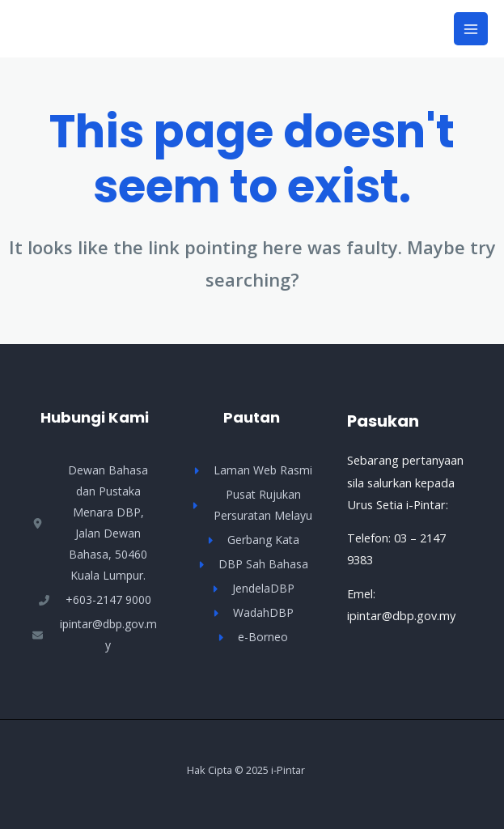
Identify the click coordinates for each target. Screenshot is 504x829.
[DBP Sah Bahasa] (252, 564)
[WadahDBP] (252, 613)
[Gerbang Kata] (252, 540)
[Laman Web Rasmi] (252, 470)
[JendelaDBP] (252, 589)
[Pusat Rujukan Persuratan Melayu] (252, 505)
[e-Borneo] (252, 637)
